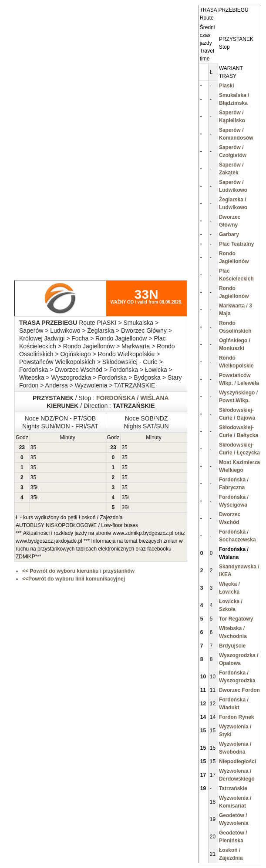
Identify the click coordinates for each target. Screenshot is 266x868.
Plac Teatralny (236, 244)
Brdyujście (232, 646)
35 (33, 447)
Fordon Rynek (237, 717)
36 (124, 507)
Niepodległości (237, 761)
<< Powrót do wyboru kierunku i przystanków (78, 571)
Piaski (227, 86)
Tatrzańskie (233, 788)
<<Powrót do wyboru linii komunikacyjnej (74, 579)
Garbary (229, 234)
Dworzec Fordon (239, 690)
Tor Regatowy (236, 619)
